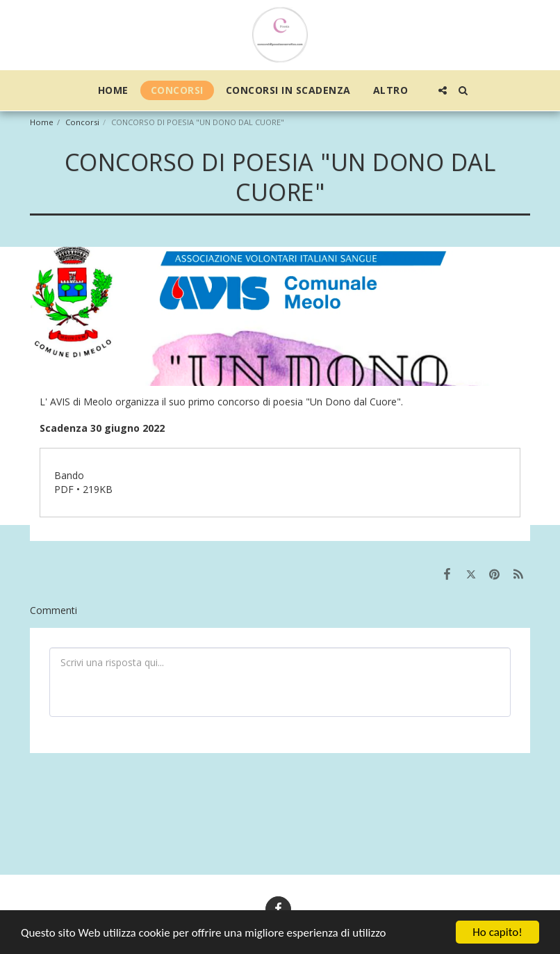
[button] (443, 90)
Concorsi (82, 122)
